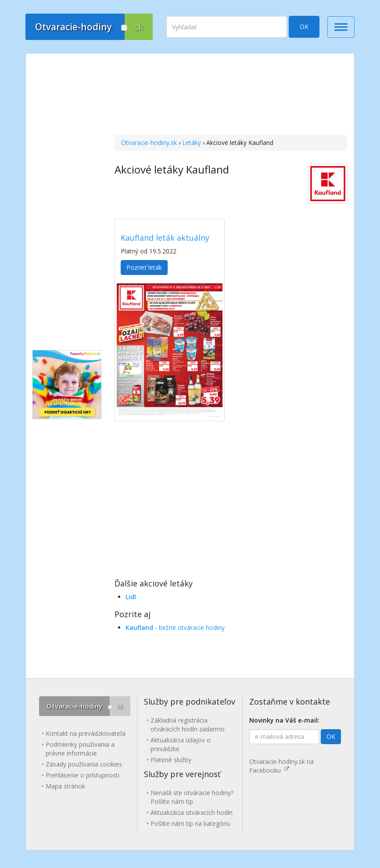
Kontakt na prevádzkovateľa (86, 733)
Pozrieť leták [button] (144, 267)
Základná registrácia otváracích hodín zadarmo (188, 725)
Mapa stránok (65, 786)
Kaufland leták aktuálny (165, 238)
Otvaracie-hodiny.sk (149, 143)
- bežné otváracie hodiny (175, 627)
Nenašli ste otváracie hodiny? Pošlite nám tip (192, 797)
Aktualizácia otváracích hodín (192, 812)
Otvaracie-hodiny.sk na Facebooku (281, 766)
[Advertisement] (231, 95)
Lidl (131, 597)
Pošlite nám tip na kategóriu (190, 823)
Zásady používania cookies (84, 764)
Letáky (192, 143)
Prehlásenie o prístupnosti (82, 775)
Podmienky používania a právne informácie (80, 749)
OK (304, 27)
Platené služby (171, 760)
